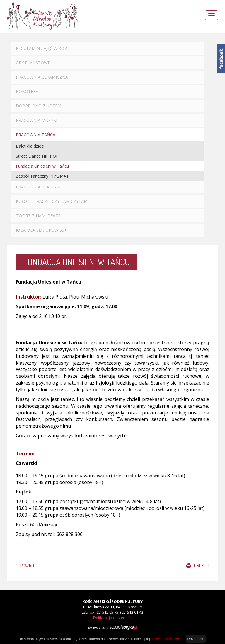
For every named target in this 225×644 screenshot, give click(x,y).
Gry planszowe (33, 63)
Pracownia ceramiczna (42, 77)
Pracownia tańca (36, 135)
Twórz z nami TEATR (38, 216)
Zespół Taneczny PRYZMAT (42, 176)
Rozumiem (196, 639)
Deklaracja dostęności (113, 618)
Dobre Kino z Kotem (39, 106)
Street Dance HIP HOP (37, 156)
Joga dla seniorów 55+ (41, 230)
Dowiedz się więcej (167, 639)
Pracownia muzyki (36, 120)
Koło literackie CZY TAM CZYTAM (52, 201)
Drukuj (198, 566)
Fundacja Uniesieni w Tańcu (42, 166)
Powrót (28, 566)
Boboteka (27, 91)
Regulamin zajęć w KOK (41, 48)
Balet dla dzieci (30, 146)
